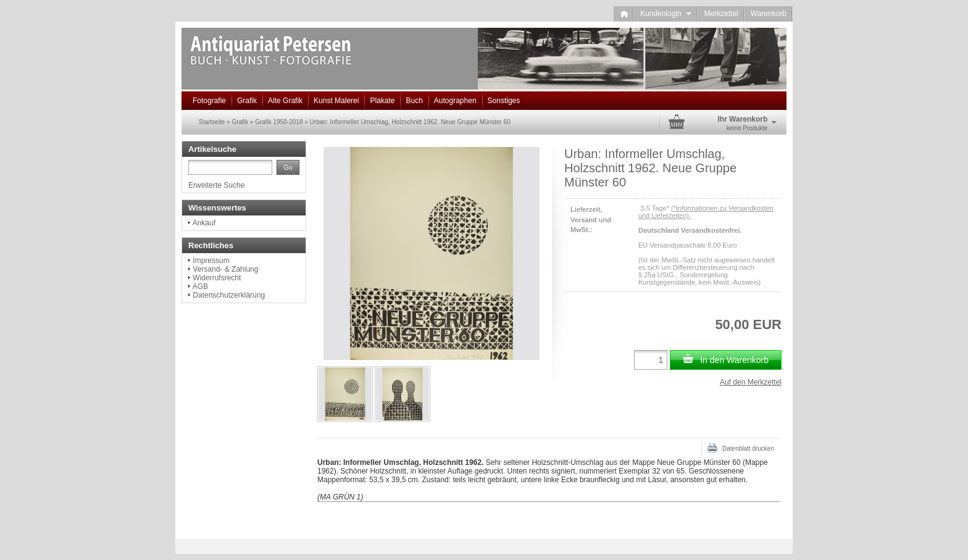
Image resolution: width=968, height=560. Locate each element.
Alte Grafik (285, 101)
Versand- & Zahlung (225, 269)
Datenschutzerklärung (229, 295)
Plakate (382, 101)
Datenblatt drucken (741, 448)
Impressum (211, 261)
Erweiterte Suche (216, 185)
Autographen (455, 101)
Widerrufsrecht (217, 278)
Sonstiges (504, 101)
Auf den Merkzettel (751, 382)
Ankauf (204, 223)
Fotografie (209, 101)
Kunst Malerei (336, 101)
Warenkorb (769, 14)
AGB (200, 286)
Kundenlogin (666, 14)
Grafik (247, 101)
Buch (414, 101)
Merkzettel (721, 14)
